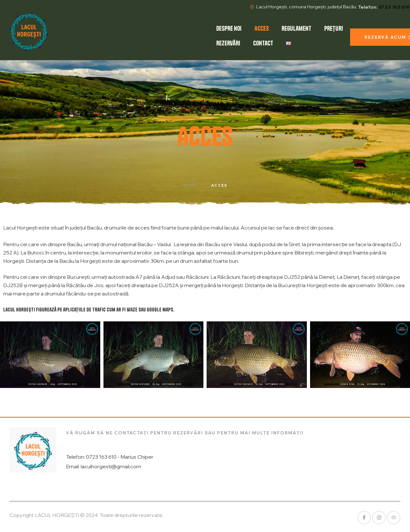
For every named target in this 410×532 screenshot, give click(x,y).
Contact (263, 43)
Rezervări (228, 43)
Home (189, 185)
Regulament (296, 28)
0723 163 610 (394, 7)
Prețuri (334, 28)
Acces (262, 28)
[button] (7, 355)
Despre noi (229, 28)
